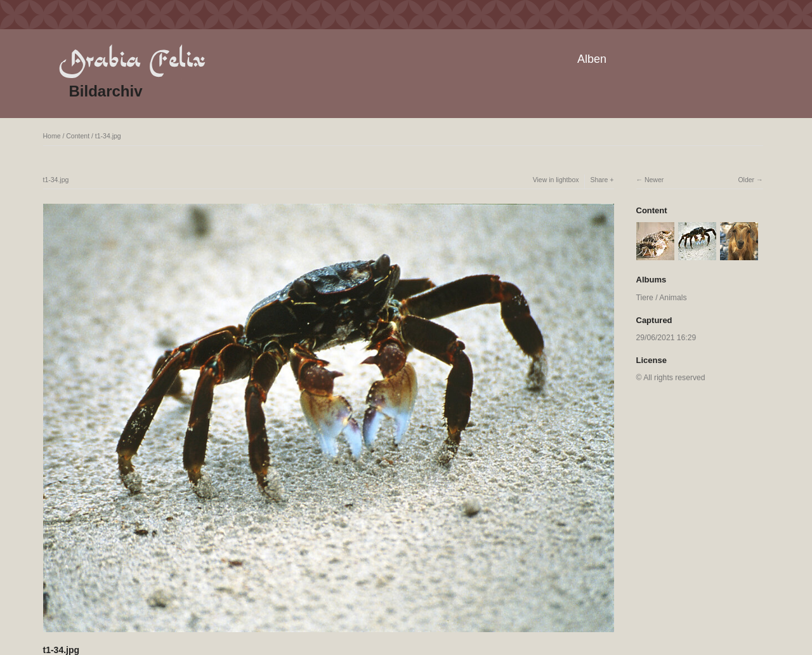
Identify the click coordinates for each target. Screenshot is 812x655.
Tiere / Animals (662, 298)
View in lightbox (556, 180)
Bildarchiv (106, 91)
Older (746, 180)
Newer (654, 180)
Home (52, 136)
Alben (592, 59)
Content (78, 136)
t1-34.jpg (108, 136)
